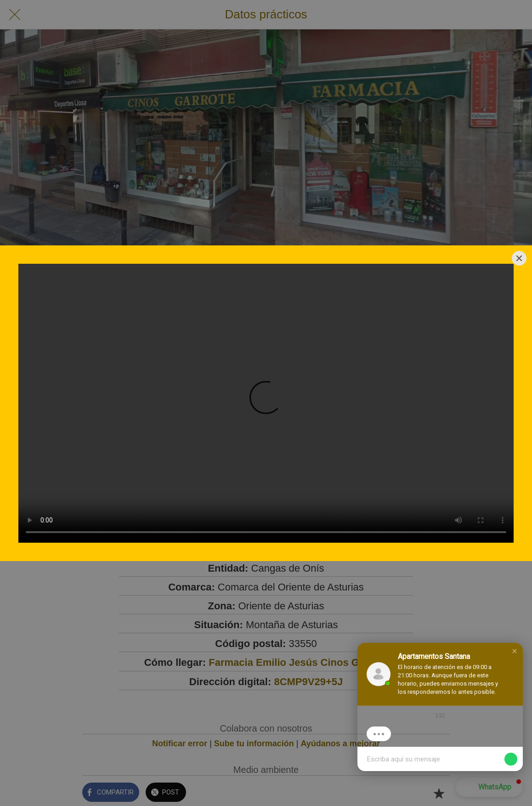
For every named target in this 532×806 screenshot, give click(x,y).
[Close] (519, 258)
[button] (515, 651)
